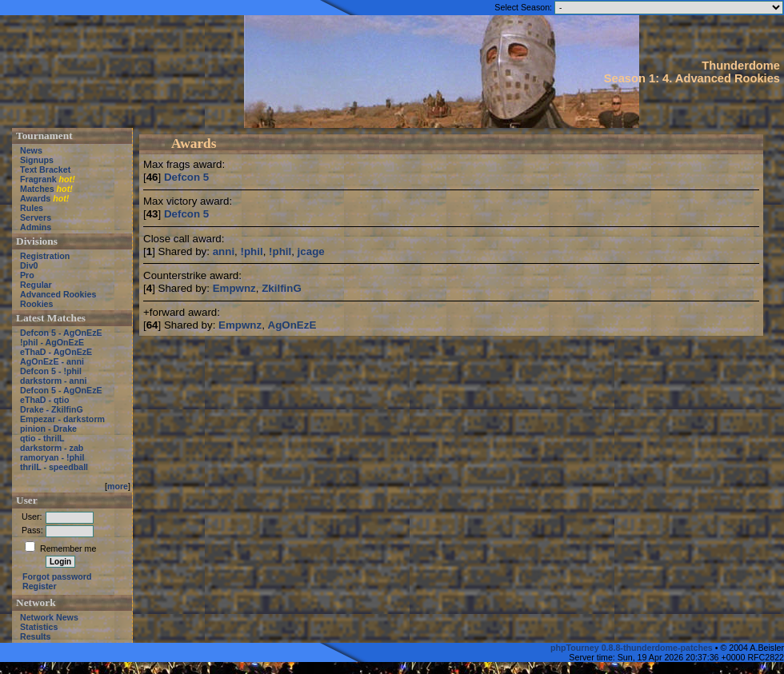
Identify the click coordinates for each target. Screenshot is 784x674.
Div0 (29, 265)
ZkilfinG (282, 288)
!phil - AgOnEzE (52, 342)
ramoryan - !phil (52, 457)
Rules (32, 208)
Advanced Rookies (58, 294)
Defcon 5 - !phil (51, 371)
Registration (45, 256)
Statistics (39, 627)
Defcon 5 (186, 177)
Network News (49, 617)
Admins (36, 227)
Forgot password (57, 576)
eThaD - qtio (45, 400)
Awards (35, 198)
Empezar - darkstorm (62, 419)
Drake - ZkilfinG (52, 409)
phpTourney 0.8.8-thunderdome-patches (633, 648)
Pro (27, 275)
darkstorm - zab (52, 448)
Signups (37, 160)
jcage (311, 251)
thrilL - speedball (54, 467)
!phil (252, 251)
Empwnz (234, 288)
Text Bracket (45, 169)
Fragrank (38, 179)
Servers (36, 217)
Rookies (36, 304)
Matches (37, 189)
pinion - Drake (48, 429)
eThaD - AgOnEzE (56, 352)
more (118, 486)
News (31, 150)
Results (36, 636)
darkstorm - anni (54, 381)
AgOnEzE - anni (52, 361)
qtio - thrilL (42, 438)
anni (224, 251)
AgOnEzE (292, 325)
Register (40, 586)
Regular (36, 285)
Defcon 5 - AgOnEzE (61, 333)
